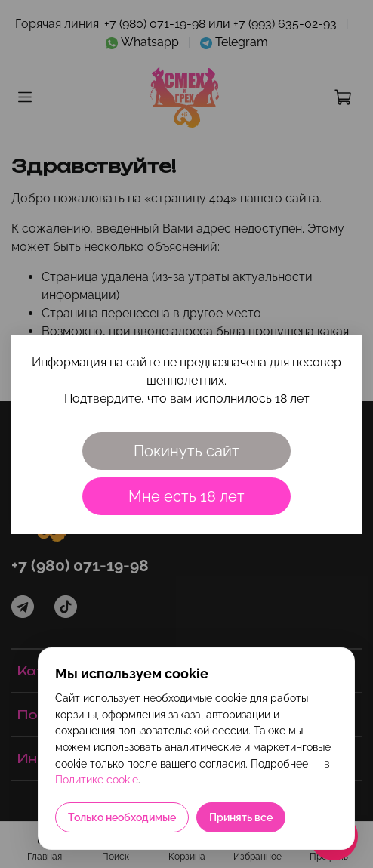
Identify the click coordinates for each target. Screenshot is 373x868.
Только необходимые (122, 817)
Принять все (241, 817)
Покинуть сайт (186, 451)
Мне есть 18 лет (186, 496)
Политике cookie (97, 780)
